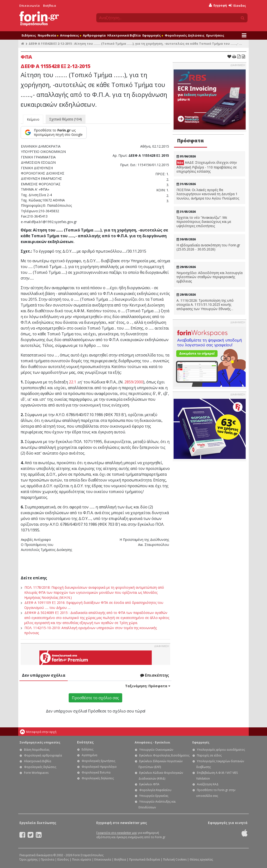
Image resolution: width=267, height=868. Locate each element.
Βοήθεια (50, 6)
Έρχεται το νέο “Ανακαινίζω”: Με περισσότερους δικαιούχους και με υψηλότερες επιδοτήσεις (204, 222)
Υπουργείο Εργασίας (154, 796)
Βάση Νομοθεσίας (37, 750)
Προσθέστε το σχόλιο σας (95, 698)
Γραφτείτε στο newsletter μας (117, 833)
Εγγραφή (218, 5)
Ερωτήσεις (215, 35)
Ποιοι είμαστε (82, 859)
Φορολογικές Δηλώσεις (185, 35)
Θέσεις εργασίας (201, 859)
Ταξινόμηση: (148, 686)
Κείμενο (33, 119)
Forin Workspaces (36, 773)
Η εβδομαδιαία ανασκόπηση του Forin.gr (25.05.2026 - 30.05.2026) (208, 247)
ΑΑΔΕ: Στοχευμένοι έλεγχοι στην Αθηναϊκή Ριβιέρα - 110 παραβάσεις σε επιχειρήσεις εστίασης (207, 167)
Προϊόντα (48, 859)
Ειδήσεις (29, 35)
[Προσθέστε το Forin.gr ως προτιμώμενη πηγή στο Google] (54, 132)
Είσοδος (237, 6)
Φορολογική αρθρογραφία (43, 755)
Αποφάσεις (71, 35)
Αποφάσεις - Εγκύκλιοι (152, 742)
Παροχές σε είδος (209, 755)
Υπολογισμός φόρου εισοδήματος (221, 750)
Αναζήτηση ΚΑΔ (208, 784)
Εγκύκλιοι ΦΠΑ (149, 784)
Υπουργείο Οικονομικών (156, 750)
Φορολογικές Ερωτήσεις (98, 761)
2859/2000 (134, 382)
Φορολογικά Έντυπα (96, 772)
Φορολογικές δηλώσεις (40, 767)
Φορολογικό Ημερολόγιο (99, 767)
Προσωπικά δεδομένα (145, 859)
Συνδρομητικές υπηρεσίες (40, 742)
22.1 (73, 382)
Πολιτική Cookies (175, 859)
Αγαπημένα (89, 755)
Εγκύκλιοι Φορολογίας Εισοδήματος (164, 755)
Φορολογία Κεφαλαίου (155, 790)
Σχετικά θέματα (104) (66, 119)
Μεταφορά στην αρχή (41, 732)
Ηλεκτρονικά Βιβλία (124, 35)
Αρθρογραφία (94, 35)
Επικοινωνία (30, 6)
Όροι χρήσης (29, 859)
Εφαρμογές (153, 35)
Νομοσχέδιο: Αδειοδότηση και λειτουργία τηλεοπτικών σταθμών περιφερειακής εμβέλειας (209, 277)
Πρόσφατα (190, 141)
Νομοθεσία (48, 35)
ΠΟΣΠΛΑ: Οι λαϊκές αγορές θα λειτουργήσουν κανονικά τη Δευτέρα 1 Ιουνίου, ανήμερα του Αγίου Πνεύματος (208, 194)
